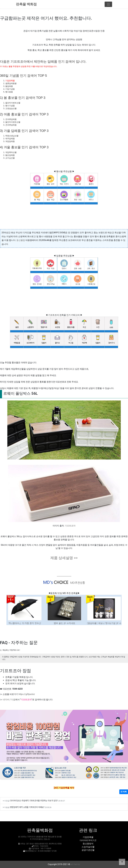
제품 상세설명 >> (64, 558)
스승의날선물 (88, 847)
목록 (124, 792)
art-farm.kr (75, 864)
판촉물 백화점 (26, 4)
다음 (13, 700)
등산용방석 (88, 844)
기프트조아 (70, 526)
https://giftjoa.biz (27, 694)
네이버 (6, 700)
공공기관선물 (88, 850)
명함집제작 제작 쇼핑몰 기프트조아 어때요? (27, 807)
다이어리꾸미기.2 (88, 840)
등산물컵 (21, 240)
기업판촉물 (10, 81)
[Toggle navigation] (108, 4)
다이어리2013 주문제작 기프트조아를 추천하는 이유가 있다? (34, 800)
